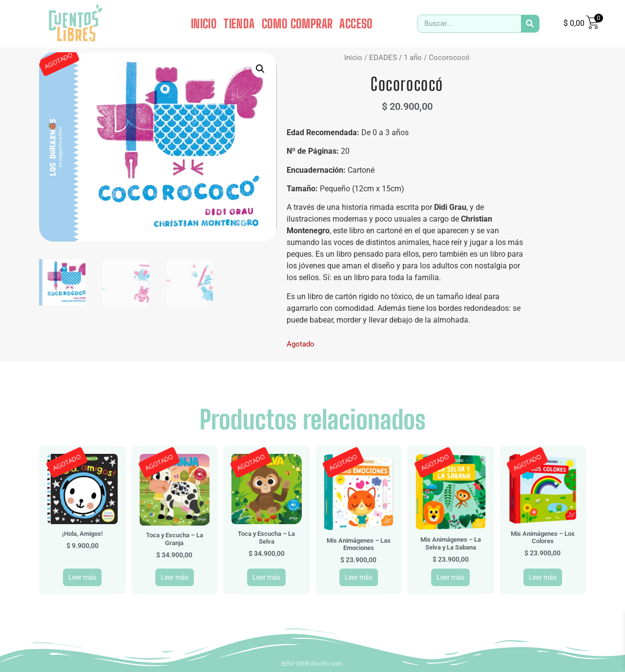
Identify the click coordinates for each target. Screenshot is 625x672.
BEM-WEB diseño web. (312, 663)
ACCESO (356, 23)
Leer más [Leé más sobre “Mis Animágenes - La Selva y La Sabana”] (450, 577)
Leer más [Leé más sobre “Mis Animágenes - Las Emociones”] (359, 577)
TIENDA (239, 23)
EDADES (383, 58)
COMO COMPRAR (297, 23)
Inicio (353, 58)
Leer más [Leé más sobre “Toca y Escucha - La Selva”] (266, 577)
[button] (260, 69)
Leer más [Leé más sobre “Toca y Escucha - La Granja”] (175, 577)
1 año (413, 58)
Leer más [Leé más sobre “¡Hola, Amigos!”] (82, 577)
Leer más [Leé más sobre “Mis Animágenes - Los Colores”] (543, 577)
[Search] (530, 24)
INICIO (204, 23)
